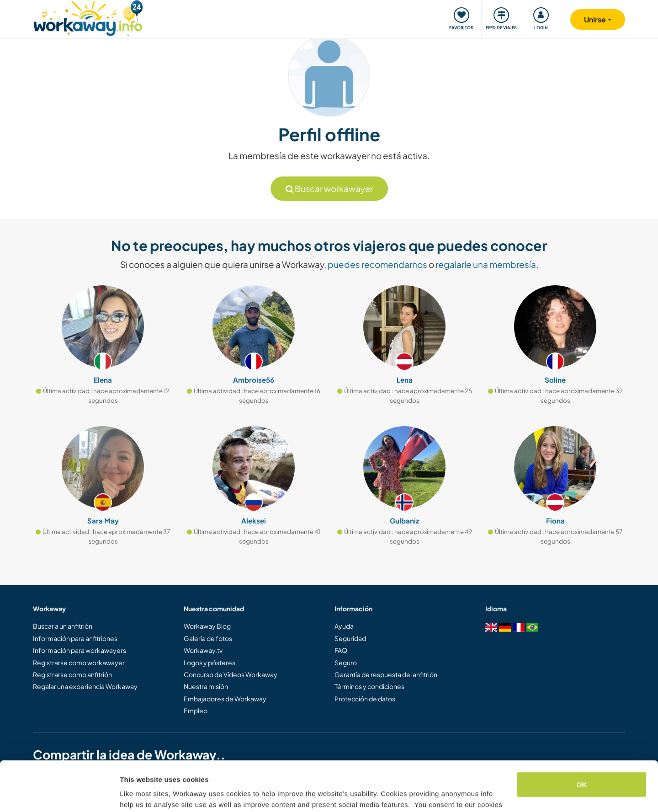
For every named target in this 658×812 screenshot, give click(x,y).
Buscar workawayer (329, 189)
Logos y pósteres (210, 662)
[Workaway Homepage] (88, 17)
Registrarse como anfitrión (72, 674)
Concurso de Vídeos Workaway (231, 674)
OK (582, 738)
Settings (133, 794)
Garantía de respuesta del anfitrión (386, 674)
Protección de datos (365, 699)
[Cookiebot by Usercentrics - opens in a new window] (59, 794)
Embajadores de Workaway (225, 699)
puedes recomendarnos (377, 264)
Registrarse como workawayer (79, 662)
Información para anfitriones (75, 638)
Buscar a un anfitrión (63, 626)
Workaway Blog (207, 626)
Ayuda (344, 626)
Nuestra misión (206, 686)
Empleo (196, 710)
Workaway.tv (203, 650)
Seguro (346, 662)
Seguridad (350, 638)
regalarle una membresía (486, 264)
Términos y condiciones (369, 686)
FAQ (341, 650)
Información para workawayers (80, 650)
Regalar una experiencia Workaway (85, 686)
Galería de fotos (208, 638)
